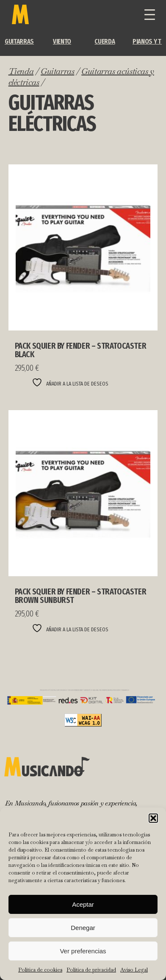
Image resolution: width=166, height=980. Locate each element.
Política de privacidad (91, 970)
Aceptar (83, 904)
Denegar (83, 928)
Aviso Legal (134, 970)
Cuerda (105, 41)
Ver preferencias (83, 951)
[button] (153, 818)
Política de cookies (40, 970)
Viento (62, 41)
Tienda (21, 71)
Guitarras (19, 41)
